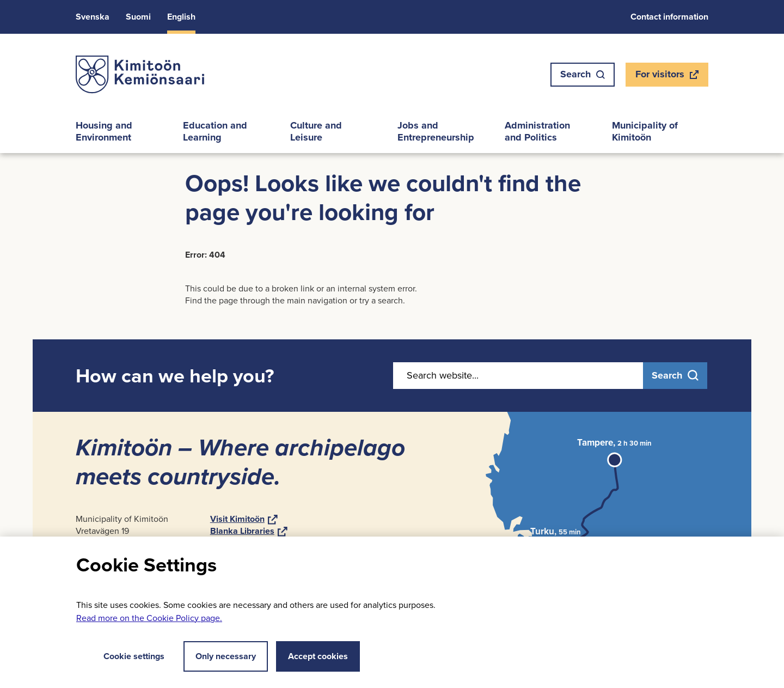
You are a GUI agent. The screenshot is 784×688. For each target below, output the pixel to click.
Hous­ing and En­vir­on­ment (104, 131)
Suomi (138, 17)
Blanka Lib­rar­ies (249, 531)
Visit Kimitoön (244, 519)
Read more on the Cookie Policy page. (149, 618)
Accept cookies (318, 656)
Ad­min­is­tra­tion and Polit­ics (537, 131)
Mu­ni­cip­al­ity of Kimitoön (645, 131)
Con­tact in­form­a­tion (669, 17)
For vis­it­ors (667, 77)
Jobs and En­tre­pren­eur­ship (436, 131)
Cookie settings (126, 656)
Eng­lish (181, 17)
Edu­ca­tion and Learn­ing (215, 131)
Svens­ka (93, 17)
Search (583, 74)
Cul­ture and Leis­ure (316, 131)
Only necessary (226, 656)
